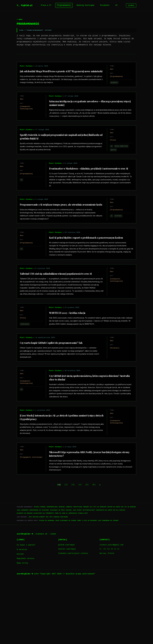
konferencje (27, 370)
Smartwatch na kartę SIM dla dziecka (111, 574)
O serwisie (22, 613)
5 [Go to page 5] (89, 548)
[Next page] (105, 548)
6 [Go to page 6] (97, 548)
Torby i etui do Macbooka (87, 584)
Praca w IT (46, 5)
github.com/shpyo (66, 609)
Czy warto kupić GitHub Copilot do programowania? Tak (59, 393)
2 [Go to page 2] (64, 548)
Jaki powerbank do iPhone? (108, 584)
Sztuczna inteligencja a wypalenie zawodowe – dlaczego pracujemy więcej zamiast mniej (89, 112)
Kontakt (20, 618)
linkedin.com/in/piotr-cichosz (73, 617)
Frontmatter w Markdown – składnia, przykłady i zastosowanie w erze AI (84, 187)
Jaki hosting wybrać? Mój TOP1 (41, 580)
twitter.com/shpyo (67, 613)
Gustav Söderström (119, 159)
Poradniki (105, 5)
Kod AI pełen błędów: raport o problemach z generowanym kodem (91, 271)
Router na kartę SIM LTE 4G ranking (122, 571)
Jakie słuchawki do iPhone (66, 584)
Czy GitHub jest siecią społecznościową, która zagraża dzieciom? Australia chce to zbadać (87, 431)
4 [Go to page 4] (81, 548)
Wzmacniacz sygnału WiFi (78, 577)
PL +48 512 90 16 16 (109, 613)
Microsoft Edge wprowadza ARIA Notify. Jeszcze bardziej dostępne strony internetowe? (89, 515)
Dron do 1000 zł (61, 577)
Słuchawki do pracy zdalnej (61, 574)
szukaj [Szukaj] (131, 5)
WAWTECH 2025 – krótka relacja (74, 359)
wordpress (112, 84)
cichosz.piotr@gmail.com (111, 609)
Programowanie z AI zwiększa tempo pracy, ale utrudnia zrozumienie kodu (58, 230)
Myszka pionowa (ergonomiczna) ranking (49, 571)
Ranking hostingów (85, 5)
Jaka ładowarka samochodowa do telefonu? (33, 574)
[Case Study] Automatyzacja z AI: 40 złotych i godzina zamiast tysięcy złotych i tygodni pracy (56, 475)
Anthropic (116, 240)
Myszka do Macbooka (47, 584)
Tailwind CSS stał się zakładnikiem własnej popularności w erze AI (60, 314)
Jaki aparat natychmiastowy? (84, 574)
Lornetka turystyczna (74, 571)
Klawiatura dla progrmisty (44, 577)
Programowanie (64, 5)
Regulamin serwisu (26, 622)
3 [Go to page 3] (72, 548)
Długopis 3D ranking (25, 577)
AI (116, 5)
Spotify (112, 163)
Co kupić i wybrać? (26, 609)
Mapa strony (22, 627)
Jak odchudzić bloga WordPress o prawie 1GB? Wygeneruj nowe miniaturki (59, 75)
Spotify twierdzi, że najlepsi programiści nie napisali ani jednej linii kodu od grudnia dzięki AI (58, 149)
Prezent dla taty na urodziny (95, 571)
